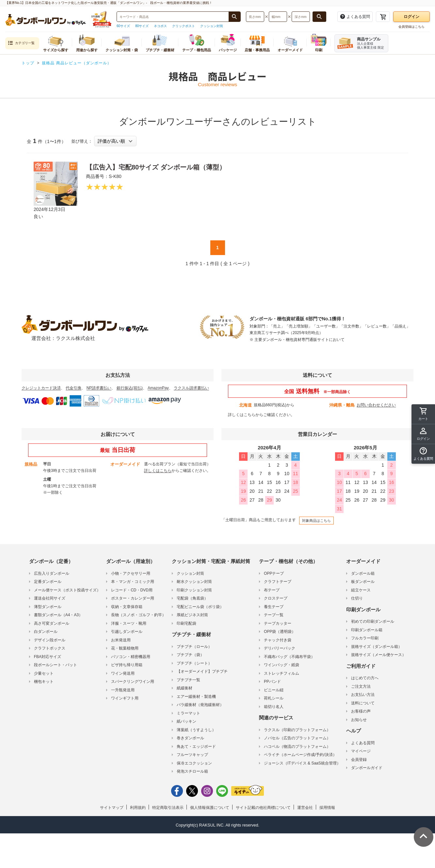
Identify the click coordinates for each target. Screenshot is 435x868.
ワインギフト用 (125, 698)
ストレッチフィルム (282, 673)
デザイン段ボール (50, 640)
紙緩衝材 (185, 688)
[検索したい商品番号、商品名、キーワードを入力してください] (173, 17)
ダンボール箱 (363, 573)
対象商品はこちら (316, 521)
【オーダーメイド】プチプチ (202, 671)
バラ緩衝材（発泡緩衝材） (200, 705)
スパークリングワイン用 (133, 682)
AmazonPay (158, 388)
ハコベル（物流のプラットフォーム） (297, 747)
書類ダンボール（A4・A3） (58, 615)
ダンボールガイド (367, 768)
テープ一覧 (274, 615)
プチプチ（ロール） (194, 647)
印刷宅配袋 (186, 623)
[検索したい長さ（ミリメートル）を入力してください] (255, 17)
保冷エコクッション (194, 763)
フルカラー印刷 (365, 638)
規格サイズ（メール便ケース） (379, 655)
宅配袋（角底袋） (192, 598)
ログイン (411, 17)
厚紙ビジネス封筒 (192, 615)
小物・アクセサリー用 (131, 573)
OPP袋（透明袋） (280, 632)
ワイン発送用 (123, 673)
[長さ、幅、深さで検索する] (319, 17)
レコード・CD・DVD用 (132, 590)
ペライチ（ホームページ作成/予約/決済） (300, 755)
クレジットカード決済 (41, 388)
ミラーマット (188, 713)
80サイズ (142, 26)
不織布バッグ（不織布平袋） (289, 657)
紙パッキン (186, 721)
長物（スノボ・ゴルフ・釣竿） (138, 615)
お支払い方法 (363, 695)
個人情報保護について (210, 808)
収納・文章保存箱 (127, 607)
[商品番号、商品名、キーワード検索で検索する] (234, 17)
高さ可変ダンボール (52, 623)
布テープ (272, 590)
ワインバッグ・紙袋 (282, 665)
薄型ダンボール (48, 607)
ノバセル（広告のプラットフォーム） (297, 738)
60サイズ (123, 26)
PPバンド (272, 682)
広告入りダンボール (52, 573)
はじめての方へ (365, 678)
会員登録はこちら (411, 27)
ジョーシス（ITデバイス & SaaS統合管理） (302, 763)
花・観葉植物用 (125, 648)
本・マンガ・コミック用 (133, 582)
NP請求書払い (99, 388)
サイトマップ (112, 808)
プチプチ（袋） (190, 655)
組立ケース (361, 590)
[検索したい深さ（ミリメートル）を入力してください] (301, 17)
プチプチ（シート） (194, 663)
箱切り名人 (274, 707)
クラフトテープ (278, 582)
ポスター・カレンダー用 (133, 598)
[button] (423, 454)
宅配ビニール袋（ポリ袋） (200, 607)
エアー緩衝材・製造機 (196, 697)
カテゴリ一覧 (21, 43)
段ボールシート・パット (56, 665)
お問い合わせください (376, 405)
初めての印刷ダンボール (373, 621)
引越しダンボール (127, 632)
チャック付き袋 (278, 640)
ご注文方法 (361, 686)
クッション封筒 (212, 26)
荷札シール (274, 698)
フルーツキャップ (192, 755)
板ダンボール (363, 582)
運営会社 (305, 808)
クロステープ (276, 598)
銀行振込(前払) (130, 388)
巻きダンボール (190, 738)
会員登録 (359, 760)
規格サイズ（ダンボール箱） (377, 647)
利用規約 (138, 808)
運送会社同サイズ (50, 598)
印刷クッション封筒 (194, 590)
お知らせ (359, 720)
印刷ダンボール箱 (367, 630)
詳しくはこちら (242, 415)
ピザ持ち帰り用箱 (127, 665)
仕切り (357, 598)
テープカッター (278, 623)
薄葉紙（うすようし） (196, 730)
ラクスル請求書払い (191, 388)
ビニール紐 (274, 690)
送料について (363, 703)
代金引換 (73, 388)
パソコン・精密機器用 (131, 657)
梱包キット (44, 682)
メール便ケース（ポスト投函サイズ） (67, 590)
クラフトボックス (50, 648)
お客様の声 (361, 711)
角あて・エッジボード (196, 747)
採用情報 (327, 808)
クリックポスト (184, 26)
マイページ (361, 751)
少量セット (44, 673)
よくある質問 (363, 743)
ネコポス (160, 26)
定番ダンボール (48, 582)
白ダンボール (46, 632)
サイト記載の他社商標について (263, 808)
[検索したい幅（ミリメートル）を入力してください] (278, 17)
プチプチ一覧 (188, 680)
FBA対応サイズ (48, 657)
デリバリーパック (280, 648)
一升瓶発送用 (123, 690)
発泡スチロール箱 (192, 771)
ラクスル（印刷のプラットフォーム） (297, 730)
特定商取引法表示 (168, 808)
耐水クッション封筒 (194, 582)
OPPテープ (274, 573)
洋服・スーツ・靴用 (129, 623)
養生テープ (274, 607)
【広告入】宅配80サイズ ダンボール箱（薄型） (156, 167)
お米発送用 (121, 640)
